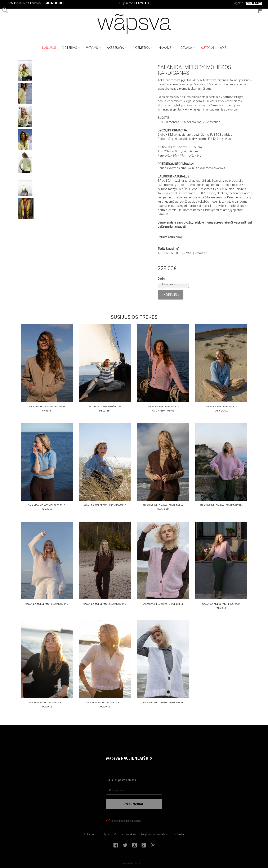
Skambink (35, 3)
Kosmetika (143, 48)
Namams (166, 48)
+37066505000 (168, 253)
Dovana (188, 48)
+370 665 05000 (53, 3)
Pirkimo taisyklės (125, 834)
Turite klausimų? (17, 3)
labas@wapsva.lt (196, 253)
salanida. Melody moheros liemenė (163, 604)
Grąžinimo (127, 3)
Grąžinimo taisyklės (154, 834)
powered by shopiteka (133, 863)
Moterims (71, 48)
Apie (223, 48)
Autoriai (207, 48)
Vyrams (93, 48)
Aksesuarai (117, 48)
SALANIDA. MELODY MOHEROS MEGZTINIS (105, 505)
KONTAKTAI (254, 3)
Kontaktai (178, 834)
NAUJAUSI (49, 48)
